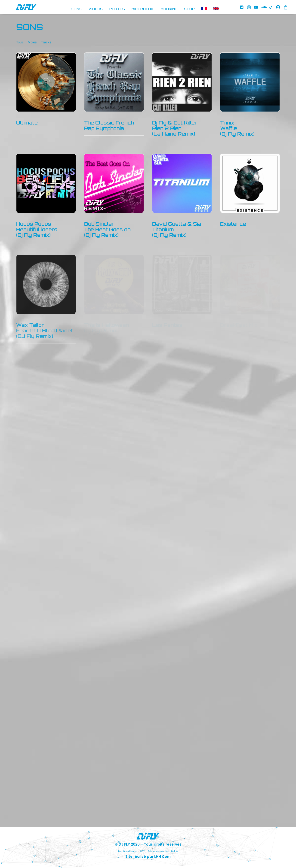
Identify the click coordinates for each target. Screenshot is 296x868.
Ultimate (27, 127)
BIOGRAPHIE (143, 9)
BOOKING (169, 9)
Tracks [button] (46, 46)
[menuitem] (76, 9)
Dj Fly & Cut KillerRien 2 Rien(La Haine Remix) (175, 132)
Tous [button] (20, 46)
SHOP (189, 9)
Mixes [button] (32, 46)
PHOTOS (117, 9)
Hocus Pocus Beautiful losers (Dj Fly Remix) (37, 234)
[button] (242, 9)
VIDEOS (96, 9)
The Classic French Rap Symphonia (109, 130)
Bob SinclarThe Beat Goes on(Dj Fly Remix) (107, 234)
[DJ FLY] (18, 9)
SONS (76, 9)
